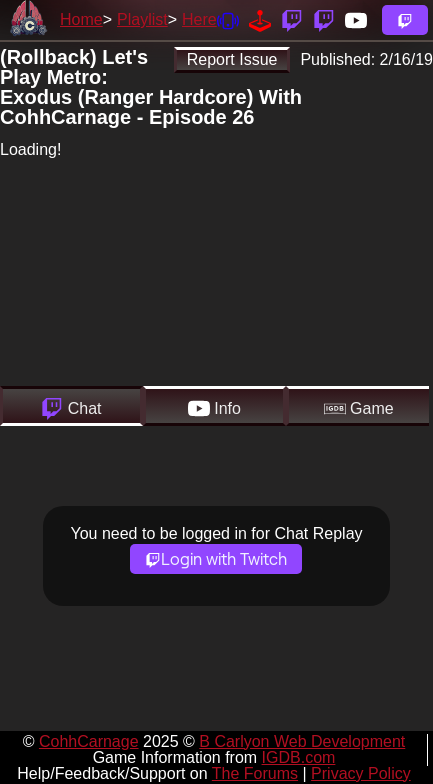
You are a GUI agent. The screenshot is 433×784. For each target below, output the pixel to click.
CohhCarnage (89, 741)
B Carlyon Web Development (302, 741)
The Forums (255, 773)
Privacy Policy (361, 773)
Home (81, 19)
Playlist (142, 19)
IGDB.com (299, 757)
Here (199, 19)
